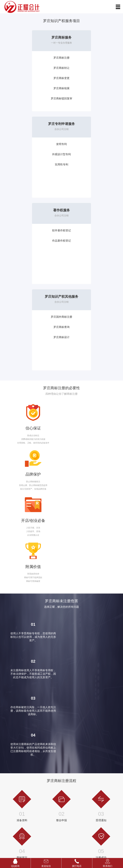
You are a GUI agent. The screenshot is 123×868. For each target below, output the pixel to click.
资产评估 (36, 791)
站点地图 (58, 843)
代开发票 (36, 777)
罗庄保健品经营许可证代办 (74, 786)
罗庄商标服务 (32, 37)
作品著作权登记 (32, 154)
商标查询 (7, 773)
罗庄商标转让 (32, 68)
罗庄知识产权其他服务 (91, 124)
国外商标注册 (9, 768)
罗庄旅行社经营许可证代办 (74, 782)
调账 (34, 768)
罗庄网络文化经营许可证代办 (75, 791)
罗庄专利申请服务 (91, 37)
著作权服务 (32, 124)
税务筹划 (36, 786)
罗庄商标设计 (91, 164)
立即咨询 (7, 528)
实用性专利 (91, 78)
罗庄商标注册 (32, 58)
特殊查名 (95, 768)
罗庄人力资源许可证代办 (73, 768)
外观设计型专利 (91, 68)
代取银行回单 (38, 782)
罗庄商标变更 (32, 78)
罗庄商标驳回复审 (32, 98)
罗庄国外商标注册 (91, 144)
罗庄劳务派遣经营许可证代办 (75, 773)
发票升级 (36, 773)
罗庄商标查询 (91, 154)
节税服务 (95, 777)
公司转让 (95, 786)
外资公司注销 (97, 791)
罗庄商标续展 (32, 88)
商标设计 (7, 777)
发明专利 (91, 58)
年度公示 (95, 782)
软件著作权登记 (32, 144)
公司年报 (95, 773)
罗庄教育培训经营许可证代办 (75, 777)
